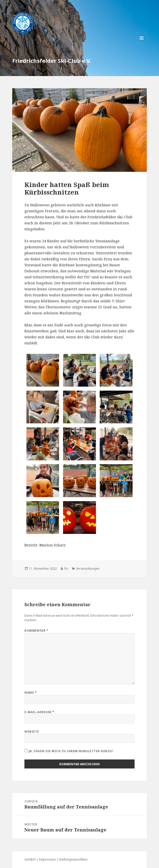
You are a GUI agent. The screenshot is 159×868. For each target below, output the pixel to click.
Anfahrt (30, 859)
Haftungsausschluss (73, 859)
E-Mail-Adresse (39, 712)
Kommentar (36, 631)
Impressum (47, 859)
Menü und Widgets (142, 43)
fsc (66, 569)
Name (31, 693)
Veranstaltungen (88, 569)
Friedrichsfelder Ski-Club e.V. (52, 61)
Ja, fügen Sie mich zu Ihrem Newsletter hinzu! (69, 751)
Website (32, 732)
